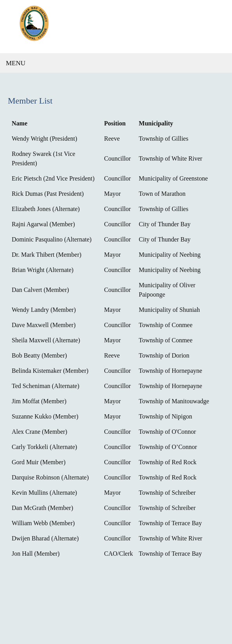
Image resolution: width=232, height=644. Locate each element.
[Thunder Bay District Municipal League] (116, 27)
